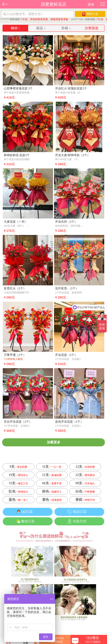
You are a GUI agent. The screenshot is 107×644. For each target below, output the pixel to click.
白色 (85, 491)
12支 (85, 467)
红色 (18, 491)
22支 (85, 475)
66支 (52, 483)
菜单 (91, 5)
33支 (18, 483)
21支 (52, 475)
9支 (18, 467)
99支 (85, 483)
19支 (18, 475)
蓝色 (18, 500)
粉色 (52, 491)
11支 (52, 467)
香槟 (85, 500)
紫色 (52, 500)
